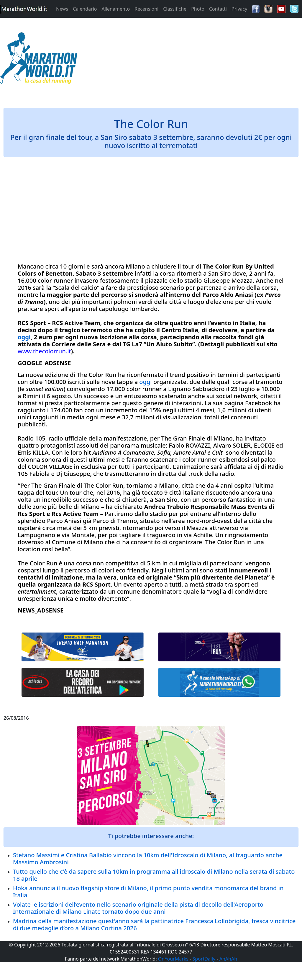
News (62, 9)
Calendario (85, 9)
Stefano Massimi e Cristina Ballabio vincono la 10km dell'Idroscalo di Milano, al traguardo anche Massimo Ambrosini (148, 859)
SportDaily (204, 959)
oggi (24, 337)
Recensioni (146, 9)
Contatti (218, 9)
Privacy (239, 9)
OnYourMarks (173, 959)
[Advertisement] (189, 60)
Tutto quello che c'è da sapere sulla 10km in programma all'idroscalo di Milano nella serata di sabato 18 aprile (154, 875)
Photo (198, 9)
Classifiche (175, 9)
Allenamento (116, 9)
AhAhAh (228, 959)
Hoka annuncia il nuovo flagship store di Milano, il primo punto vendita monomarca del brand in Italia (148, 892)
